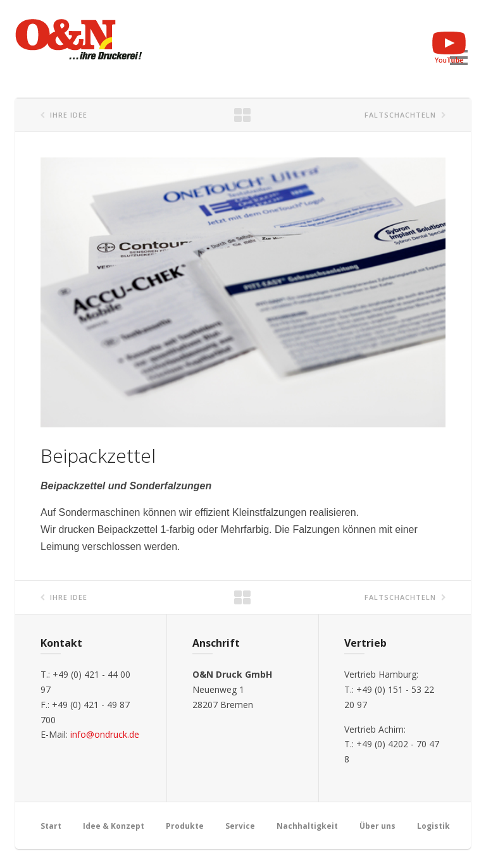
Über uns (377, 826)
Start (51, 826)
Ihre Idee (69, 115)
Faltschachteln (400, 115)
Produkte (185, 826)
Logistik (433, 826)
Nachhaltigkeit (307, 826)
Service (240, 826)
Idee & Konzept (114, 826)
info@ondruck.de (105, 734)
